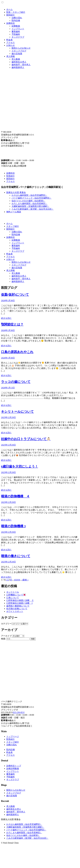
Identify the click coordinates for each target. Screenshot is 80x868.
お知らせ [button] (11, 259)
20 (17, 580)
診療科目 (11, 23)
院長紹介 (11, 176)
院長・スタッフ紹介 (16, 12)
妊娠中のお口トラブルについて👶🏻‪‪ (26, 439)
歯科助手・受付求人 (21, 65)
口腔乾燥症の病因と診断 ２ (20, 600)
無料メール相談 (14, 212)
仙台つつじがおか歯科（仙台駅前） (28, 201)
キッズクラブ (18, 37)
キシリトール (13, 592)
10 (15, 580)
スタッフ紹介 (13, 226)
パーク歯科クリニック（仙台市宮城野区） (32, 198)
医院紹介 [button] (11, 229)
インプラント (18, 29)
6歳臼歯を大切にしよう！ (20, 466)
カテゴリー (6, 624)
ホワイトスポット (15, 611)
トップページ (13, 736)
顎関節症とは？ (12, 324)
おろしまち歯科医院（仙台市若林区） (29, 203)
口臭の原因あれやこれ (17, 352)
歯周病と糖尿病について (18, 606)
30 (19, 580)
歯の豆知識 (17, 54)
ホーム (9, 9)
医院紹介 (11, 15)
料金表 (9, 40)
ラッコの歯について (16, 382)
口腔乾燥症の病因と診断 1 (19, 603)
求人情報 (11, 56)
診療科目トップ (14, 766)
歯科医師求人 (18, 67)
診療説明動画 (13, 769)
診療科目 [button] (11, 237)
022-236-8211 (19, 712)
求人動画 (16, 59)
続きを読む (6, 318)
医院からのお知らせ (21, 48)
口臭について (13, 598)
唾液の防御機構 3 (13, 526)
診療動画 (16, 26)
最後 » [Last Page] (26, 580)
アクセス (11, 43)
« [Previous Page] (6, 580)
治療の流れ (17, 18)
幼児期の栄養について (17, 609)
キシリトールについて (17, 412)
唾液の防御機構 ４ (15, 496)
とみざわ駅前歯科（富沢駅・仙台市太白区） (33, 209)
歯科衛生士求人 (19, 62)
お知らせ (11, 45)
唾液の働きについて (16, 556)
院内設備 (16, 20)
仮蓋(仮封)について (15, 295)
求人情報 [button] (11, 270)
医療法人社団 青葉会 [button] (16, 192)
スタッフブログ (19, 51)
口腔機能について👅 (16, 595)
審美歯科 (16, 31)
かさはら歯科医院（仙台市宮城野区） (29, 195)
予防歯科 (16, 34)
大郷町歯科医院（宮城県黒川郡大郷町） (31, 206)
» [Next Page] (22, 580)
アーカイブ (6, 636)
